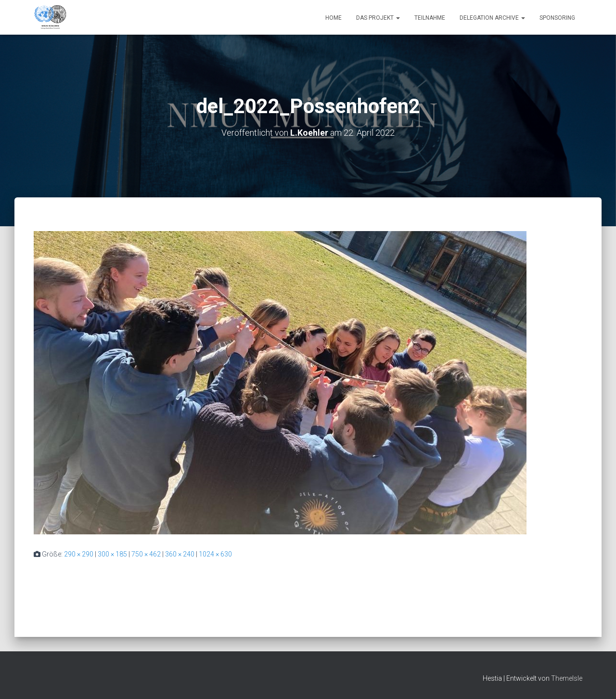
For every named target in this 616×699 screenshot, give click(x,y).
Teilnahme (430, 18)
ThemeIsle (567, 678)
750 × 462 (146, 554)
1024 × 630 (215, 554)
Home (334, 18)
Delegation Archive (492, 18)
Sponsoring (557, 18)
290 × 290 (79, 554)
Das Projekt (378, 18)
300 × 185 (112, 554)
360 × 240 (180, 554)
